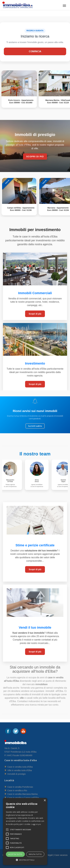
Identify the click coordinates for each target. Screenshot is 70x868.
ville (22, 698)
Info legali (48, 855)
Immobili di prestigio (17, 774)
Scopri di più (35, 314)
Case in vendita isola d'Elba (20, 767)
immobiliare (41, 684)
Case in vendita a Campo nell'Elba (23, 798)
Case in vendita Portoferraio (20, 787)
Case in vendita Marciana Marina (23, 794)
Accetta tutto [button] (15, 854)
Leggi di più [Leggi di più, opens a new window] (36, 824)
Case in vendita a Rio (17, 790)
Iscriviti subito (35, 426)
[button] (20, 830)
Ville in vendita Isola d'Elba (20, 770)
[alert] (25, 831)
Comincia (35, 51)
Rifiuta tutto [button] (35, 854)
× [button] (45, 801)
